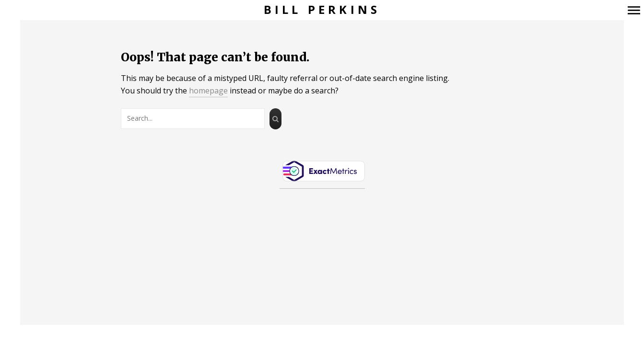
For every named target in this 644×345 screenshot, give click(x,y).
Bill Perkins (322, 10)
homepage (208, 91)
